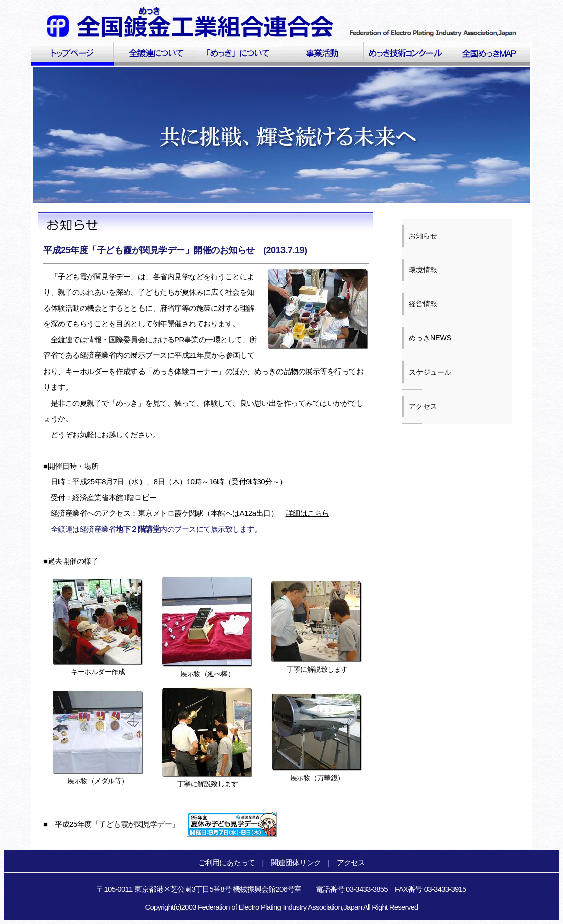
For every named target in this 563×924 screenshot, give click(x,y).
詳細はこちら (307, 513)
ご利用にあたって (227, 863)
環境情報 (423, 270)
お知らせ (423, 236)
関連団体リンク (296, 863)
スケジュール (430, 372)
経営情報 (423, 304)
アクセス (423, 406)
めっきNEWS (430, 338)
